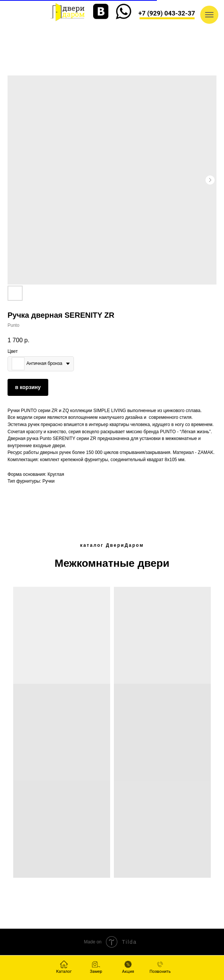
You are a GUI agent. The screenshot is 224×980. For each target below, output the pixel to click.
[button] (96, 967)
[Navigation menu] (209, 15)
